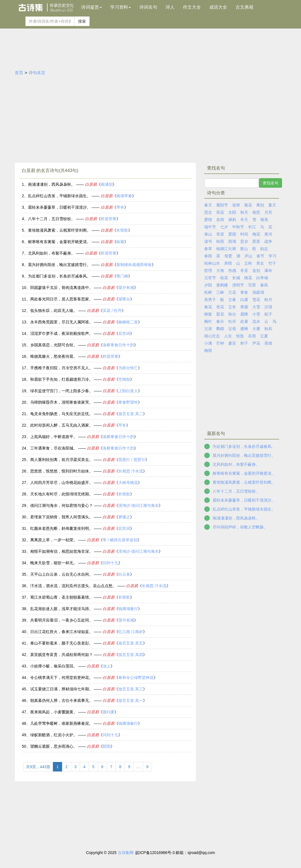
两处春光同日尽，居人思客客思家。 (62, 299)
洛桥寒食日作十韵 (118, 345)
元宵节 (210, 278)
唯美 (264, 220)
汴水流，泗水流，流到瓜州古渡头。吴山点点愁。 (73, 586)
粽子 (268, 314)
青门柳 (122, 276)
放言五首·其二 (131, 414)
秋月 (268, 300)
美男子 (210, 300)
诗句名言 (37, 73)
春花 (208, 307)
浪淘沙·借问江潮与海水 (138, 505)
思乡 (244, 241)
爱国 (232, 234)
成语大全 (218, 7)
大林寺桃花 (128, 483)
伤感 (232, 270)
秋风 (268, 329)
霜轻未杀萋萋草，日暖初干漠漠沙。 (59, 207)
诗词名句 (148, 7)
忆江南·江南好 (131, 632)
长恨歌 (122, 230)
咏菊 (120, 242)
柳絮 (208, 314)
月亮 (268, 212)
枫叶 (208, 321)
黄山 (244, 249)
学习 (272, 256)
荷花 (220, 212)
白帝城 (262, 278)
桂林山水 (212, 263)
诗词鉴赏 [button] (91, 7)
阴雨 (107, 746)
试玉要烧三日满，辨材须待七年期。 (62, 689)
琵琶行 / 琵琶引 (132, 460)
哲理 (208, 270)
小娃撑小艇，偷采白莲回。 (54, 666)
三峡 (220, 292)
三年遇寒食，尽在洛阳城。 (54, 448)
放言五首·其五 (131, 643)
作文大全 (192, 7)
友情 (220, 220)
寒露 (244, 307)
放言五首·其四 (131, 655)
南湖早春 (124, 196)
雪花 (256, 300)
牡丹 (232, 321)
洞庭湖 (258, 292)
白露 (244, 300)
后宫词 (124, 333)
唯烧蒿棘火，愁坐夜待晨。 (54, 356)
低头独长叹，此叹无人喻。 (54, 310)
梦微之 (124, 517)
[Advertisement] (150, 118)
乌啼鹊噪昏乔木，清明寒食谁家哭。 (62, 402)
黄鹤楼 (222, 285)
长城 (236, 278)
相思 (256, 212)
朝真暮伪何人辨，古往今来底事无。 (62, 700)
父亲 (208, 329)
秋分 (232, 314)
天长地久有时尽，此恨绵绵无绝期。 (62, 494)
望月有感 (126, 288)
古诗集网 (126, 853)
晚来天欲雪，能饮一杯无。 (54, 563)
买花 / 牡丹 (112, 310)
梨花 (220, 314)
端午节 (210, 227)
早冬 (120, 207)
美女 (260, 263)
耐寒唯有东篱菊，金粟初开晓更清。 (59, 242)
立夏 (264, 336)
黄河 (268, 234)
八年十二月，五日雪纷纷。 (51, 219)
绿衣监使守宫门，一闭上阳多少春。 (62, 391)
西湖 (232, 241)
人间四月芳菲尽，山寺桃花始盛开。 (62, 483)
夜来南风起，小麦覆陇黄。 (54, 712)
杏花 (220, 307)
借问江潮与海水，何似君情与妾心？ (62, 505)
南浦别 (107, 184)
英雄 (268, 343)
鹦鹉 (220, 329)
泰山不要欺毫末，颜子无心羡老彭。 (62, 643)
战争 (268, 241)
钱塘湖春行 (128, 609)
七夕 (224, 227)
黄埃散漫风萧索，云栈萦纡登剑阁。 (59, 230)
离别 (260, 205)
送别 (256, 270)
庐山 (248, 256)
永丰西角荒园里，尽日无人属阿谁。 (62, 322)
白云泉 (124, 574)
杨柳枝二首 (128, 322)
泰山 (208, 234)
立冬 (232, 307)
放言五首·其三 (131, 689)
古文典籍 (244, 7)
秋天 (244, 212)
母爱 (228, 256)
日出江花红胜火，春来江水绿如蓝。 (62, 632)
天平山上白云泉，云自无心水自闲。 (62, 574)
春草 (208, 249)
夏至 (232, 343)
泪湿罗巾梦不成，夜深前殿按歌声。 (62, 333)
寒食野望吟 (128, 402)
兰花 (232, 292)
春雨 (208, 256)
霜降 (244, 314)
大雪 (256, 307)
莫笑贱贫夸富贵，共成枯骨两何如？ (62, 655)
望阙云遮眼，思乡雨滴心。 (54, 746)
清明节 (238, 285)
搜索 (82, 21)
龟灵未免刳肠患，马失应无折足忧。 (62, 414)
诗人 (170, 7)
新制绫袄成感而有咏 (134, 265)
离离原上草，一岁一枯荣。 (54, 540)
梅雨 (208, 351)
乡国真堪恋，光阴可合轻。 (54, 345)
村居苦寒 (109, 219)
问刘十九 (110, 563)
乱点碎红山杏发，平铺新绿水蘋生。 (59, 196)
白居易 (91, 184)
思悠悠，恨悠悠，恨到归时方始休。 (62, 471)
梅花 (256, 234)
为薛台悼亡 (128, 368)
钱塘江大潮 (226, 249)
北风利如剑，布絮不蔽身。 (51, 253)
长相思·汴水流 (131, 471)
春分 (220, 321)
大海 (220, 270)
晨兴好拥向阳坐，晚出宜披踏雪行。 (59, 265)
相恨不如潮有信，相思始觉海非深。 (62, 551)
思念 (208, 212)
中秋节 (238, 227)
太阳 (232, 212)
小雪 (256, 314)
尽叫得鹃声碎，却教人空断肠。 (240, 527)
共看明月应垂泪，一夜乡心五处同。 (62, 620)
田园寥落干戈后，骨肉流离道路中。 (62, 288)
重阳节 (222, 205)
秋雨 (220, 241)
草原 (220, 234)
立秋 (248, 263)
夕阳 (208, 285)
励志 (264, 249)
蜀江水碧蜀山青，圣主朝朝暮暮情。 (62, 597)
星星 (256, 241)
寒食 (244, 292)
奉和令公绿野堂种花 (136, 678)
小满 (208, 343)
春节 (260, 256)
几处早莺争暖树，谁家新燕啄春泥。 (62, 723)
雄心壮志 (212, 336)
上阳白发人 (128, 391)
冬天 (244, 220)
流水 (256, 321)
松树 (208, 292)
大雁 (256, 329)
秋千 (244, 343)
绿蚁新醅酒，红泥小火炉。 (54, 735)
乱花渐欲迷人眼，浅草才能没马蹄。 (62, 609)
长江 (252, 227)
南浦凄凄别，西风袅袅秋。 (51, 184)
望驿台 (124, 299)
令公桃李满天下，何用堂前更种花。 (62, 678)
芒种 (220, 343)
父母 (232, 329)
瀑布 (268, 270)
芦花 (256, 343)
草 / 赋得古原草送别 (120, 540)
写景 (252, 285)
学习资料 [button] (121, 7)
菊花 (248, 205)
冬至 (244, 270)
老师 (236, 205)
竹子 (272, 263)
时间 (244, 234)
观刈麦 (109, 712)
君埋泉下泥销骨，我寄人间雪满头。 (62, 517)
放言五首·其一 (131, 700)
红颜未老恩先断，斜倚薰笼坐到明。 (62, 528)
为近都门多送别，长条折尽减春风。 (59, 276)
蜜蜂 (244, 329)
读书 (208, 241)
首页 (19, 73)
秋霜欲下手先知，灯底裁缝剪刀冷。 (62, 379)
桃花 (248, 278)
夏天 (272, 205)
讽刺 (232, 220)
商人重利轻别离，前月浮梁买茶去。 (62, 460)
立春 (232, 300)
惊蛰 (240, 336)
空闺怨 (124, 379)
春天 (208, 205)
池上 (107, 666)
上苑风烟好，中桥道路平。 (54, 437)
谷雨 (252, 336)
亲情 (228, 263)
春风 (264, 285)
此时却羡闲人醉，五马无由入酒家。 (62, 425)
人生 (228, 336)
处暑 (244, 321)
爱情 (208, 220)
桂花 (224, 278)
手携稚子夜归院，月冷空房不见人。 (62, 368)
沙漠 (268, 307)
